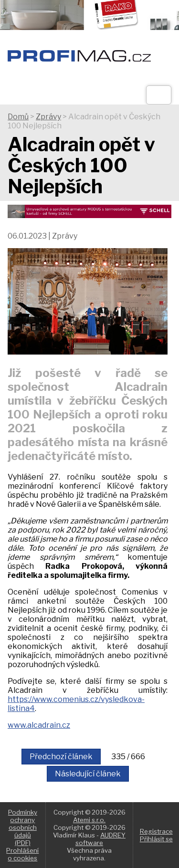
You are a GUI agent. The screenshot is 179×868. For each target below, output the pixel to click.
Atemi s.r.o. (89, 820)
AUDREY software (100, 839)
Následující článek (88, 774)
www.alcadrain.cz (39, 725)
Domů (18, 117)
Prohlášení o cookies (22, 854)
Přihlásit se (156, 839)
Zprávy (48, 117)
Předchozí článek (61, 757)
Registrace (156, 831)
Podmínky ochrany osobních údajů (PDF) (23, 827)
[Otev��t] (159, 95)
